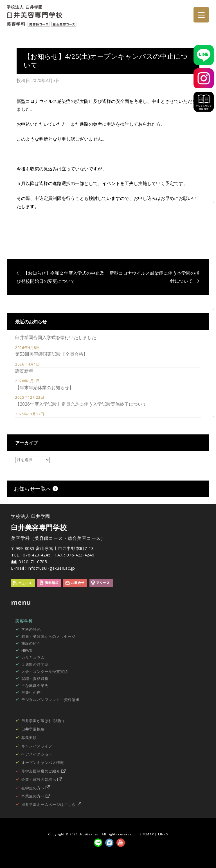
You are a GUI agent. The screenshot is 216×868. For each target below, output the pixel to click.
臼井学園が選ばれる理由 (43, 721)
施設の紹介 (31, 643)
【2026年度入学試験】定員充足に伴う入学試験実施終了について (81, 404)
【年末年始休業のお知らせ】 (44, 387)
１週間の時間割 (35, 664)
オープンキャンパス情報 (43, 763)
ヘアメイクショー (37, 754)
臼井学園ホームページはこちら (51, 804)
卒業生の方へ (36, 796)
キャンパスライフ (37, 746)
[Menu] (201, 15)
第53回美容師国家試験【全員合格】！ (54, 354)
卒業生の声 (31, 693)
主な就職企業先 (35, 686)
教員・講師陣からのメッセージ (49, 636)
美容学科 (24, 621)
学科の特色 (31, 629)
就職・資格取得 (35, 678)
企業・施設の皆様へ (41, 779)
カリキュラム (33, 657)
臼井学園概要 (33, 729)
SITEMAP (147, 834)
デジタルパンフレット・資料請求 (50, 700)
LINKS (163, 834)
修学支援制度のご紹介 (43, 771)
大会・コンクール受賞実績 (45, 671)
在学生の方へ (36, 788)
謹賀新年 (24, 371)
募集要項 (29, 738)
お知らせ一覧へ (36, 489)
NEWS (27, 650)
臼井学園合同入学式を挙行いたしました (56, 337)
